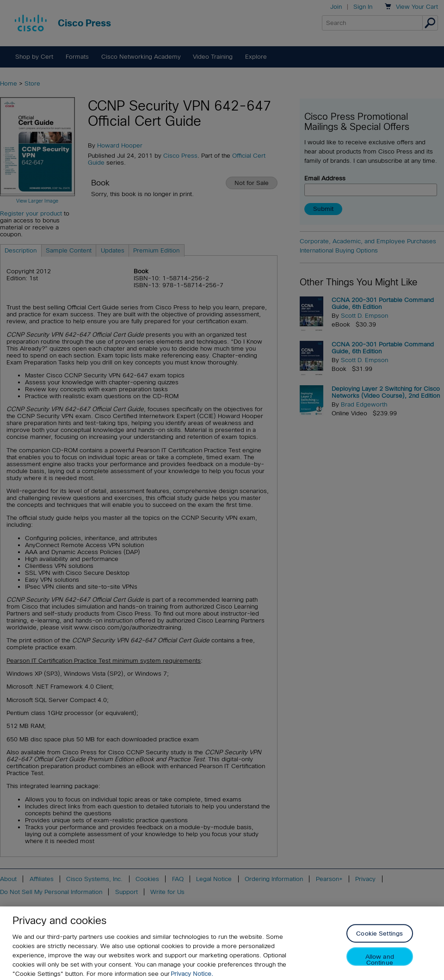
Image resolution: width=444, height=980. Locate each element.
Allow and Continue (380, 967)
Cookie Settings (379, 941)
